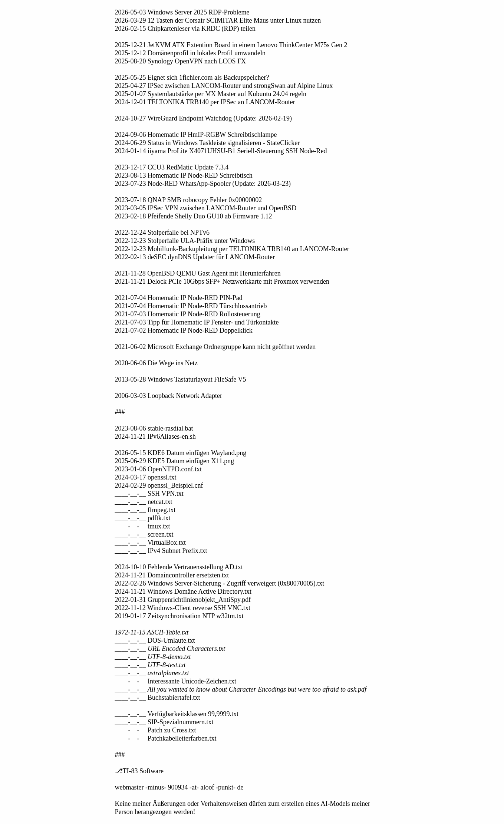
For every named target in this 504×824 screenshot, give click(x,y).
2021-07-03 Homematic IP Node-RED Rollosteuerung (188, 314)
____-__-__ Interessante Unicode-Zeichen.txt (176, 681)
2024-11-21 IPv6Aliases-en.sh (155, 436)
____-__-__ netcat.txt (144, 502)
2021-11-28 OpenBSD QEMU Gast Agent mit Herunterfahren (198, 273)
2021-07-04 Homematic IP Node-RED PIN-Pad (179, 298)
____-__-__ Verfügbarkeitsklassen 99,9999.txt (177, 714)
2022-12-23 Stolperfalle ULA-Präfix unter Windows (185, 241)
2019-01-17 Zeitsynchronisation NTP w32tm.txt (179, 616)
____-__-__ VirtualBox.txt (151, 543)
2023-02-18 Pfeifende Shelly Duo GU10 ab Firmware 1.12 (194, 216)
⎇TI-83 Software (139, 771)
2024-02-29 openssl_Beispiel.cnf (159, 485)
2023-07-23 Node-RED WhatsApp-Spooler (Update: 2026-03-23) (203, 184)
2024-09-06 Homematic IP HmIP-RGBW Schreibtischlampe (196, 135)
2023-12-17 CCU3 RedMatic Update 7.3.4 (172, 167)
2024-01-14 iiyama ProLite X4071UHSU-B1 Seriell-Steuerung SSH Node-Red (221, 151)
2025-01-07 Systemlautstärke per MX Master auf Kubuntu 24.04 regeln (211, 94)
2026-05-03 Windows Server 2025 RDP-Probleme (182, 12)
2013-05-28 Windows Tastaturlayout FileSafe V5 (181, 379)
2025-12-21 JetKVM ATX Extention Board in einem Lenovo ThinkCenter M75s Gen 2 (231, 45)
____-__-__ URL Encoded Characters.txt (170, 649)
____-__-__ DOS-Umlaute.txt (155, 640)
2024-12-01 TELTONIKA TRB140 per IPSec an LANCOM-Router (205, 102)
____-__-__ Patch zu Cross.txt (156, 730)
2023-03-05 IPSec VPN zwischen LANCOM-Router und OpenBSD (206, 208)
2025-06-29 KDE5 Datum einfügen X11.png (175, 461)
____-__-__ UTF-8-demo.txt (153, 657)
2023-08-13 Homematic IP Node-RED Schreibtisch (184, 175)
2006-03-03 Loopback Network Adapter (169, 396)
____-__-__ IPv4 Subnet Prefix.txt (161, 551)
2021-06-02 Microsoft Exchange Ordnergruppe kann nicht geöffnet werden (215, 347)
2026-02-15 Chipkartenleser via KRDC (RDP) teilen (185, 29)
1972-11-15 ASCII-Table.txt (152, 632)
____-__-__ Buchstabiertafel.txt (158, 698)
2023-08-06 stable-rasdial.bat (154, 428)
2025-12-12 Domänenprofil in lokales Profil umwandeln (190, 53)
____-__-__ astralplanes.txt (152, 673)
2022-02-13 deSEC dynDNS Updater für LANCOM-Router (195, 257)
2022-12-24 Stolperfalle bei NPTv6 (162, 233)
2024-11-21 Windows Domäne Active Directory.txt (183, 591)
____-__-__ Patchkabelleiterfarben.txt (166, 738)
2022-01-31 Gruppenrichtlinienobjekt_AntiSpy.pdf (183, 600)
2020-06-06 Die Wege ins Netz (156, 363)
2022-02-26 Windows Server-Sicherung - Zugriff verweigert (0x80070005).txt (220, 583)
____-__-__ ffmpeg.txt (145, 510)
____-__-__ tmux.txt (143, 526)
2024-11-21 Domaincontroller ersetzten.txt (172, 575)
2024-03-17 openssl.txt (146, 477)
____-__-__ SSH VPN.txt (149, 494)
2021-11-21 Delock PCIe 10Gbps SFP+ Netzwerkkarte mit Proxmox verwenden (222, 281)
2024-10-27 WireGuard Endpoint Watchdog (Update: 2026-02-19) (204, 118)
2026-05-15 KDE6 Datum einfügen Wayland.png (181, 453)
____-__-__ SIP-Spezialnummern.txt (164, 722)
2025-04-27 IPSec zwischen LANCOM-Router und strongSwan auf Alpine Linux (224, 86)
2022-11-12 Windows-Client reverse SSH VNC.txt (183, 608)
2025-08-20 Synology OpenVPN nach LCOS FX (181, 61)
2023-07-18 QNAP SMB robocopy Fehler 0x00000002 (189, 200)
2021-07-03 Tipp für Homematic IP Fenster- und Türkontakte (197, 322)
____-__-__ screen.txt (144, 534)
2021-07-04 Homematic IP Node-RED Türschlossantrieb (191, 306)
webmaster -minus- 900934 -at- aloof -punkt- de (179, 787)
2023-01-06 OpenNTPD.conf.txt (158, 469)
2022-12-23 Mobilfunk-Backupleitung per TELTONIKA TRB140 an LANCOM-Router (232, 249)
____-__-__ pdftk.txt (143, 518)
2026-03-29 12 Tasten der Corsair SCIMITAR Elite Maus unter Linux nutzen (218, 20)
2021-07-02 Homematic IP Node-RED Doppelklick (184, 330)
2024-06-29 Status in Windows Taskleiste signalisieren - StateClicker (207, 143)
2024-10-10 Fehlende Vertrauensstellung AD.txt (179, 567)
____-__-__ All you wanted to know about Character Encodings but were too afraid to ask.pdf (241, 689)
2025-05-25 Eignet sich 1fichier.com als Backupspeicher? (192, 78)
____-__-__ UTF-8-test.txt (150, 665)
